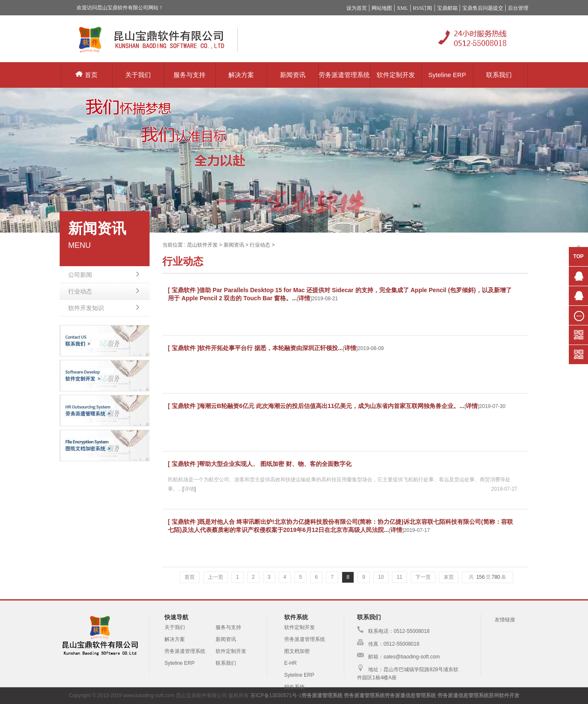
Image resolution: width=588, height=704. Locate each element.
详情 (304, 298)
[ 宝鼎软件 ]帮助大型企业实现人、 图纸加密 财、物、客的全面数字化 (260, 464)
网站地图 (382, 8)
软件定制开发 (396, 75)
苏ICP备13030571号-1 (276, 695)
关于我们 (138, 75)
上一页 (216, 577)
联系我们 (499, 75)
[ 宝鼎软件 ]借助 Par (196, 290)
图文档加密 (297, 651)
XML (402, 8)
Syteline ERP (447, 75)
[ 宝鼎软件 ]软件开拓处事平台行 (211, 348)
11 (399, 577)
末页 (449, 577)
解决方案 (241, 75)
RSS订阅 (422, 8)
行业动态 (80, 291)
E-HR (290, 663)
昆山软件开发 (202, 245)
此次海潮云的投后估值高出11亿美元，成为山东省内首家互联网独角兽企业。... (360, 406)
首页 (86, 75)
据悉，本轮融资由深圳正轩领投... (299, 348)
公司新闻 (80, 275)
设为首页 (357, 8)
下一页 (423, 577)
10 (381, 577)
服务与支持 (189, 75)
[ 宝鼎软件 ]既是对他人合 (202, 522)
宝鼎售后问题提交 (483, 8)
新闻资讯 (293, 75)
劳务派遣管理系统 (344, 75)
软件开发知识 (86, 308)
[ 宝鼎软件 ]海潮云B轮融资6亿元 (212, 406)
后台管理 (518, 8)
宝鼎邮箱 (447, 8)
